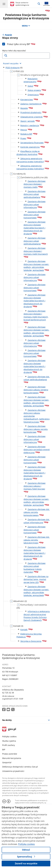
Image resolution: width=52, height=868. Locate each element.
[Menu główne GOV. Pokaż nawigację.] (4, 4)
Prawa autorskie (10, 754)
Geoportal (7, 762)
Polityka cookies (9, 737)
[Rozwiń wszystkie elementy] (12, 63)
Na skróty (7, 720)
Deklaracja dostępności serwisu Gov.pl (20, 767)
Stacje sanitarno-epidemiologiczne (22, 4)
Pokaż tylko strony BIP (21, 44)
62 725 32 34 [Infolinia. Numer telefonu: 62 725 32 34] (8, 693)
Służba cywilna (9, 741)
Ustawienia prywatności (13, 771)
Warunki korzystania (12, 758)
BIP (4, 750)
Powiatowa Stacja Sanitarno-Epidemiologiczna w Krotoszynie (26, 17)
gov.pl (9, 729)
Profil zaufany (9, 745)
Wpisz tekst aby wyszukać (14, 51)
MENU (26, 26)
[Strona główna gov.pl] (13, 4)
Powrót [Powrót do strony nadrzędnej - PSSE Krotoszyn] (8, 35)
